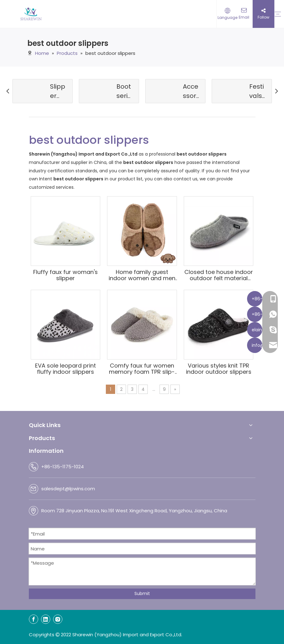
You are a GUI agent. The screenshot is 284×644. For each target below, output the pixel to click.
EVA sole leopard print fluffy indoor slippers (65, 369)
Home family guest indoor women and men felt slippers (142, 275)
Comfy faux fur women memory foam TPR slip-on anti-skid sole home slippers (142, 369)
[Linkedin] (46, 619)
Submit (142, 593)
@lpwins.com (80, 489)
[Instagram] (58, 619)
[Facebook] (34, 619)
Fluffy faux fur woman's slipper (65, 275)
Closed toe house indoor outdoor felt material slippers (219, 275)
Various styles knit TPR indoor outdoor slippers (219, 369)
